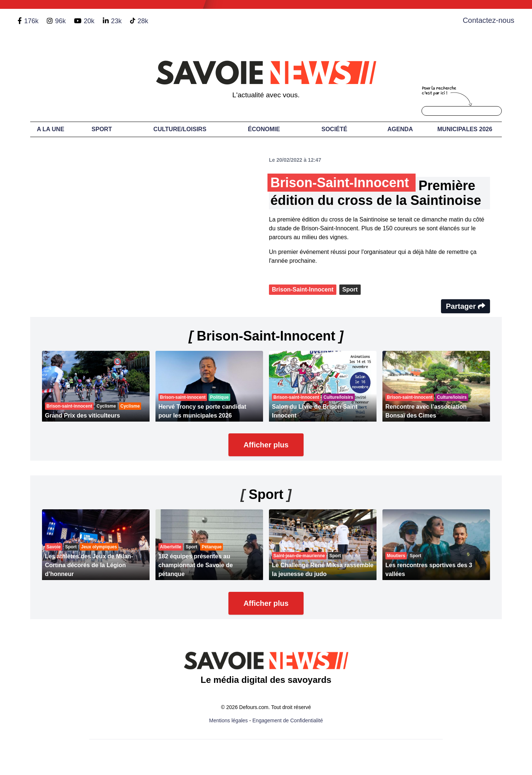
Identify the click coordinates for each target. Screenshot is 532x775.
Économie (264, 129)
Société (335, 129)
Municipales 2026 (465, 129)
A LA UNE (50, 129)
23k (116, 21)
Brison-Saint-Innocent (303, 289)
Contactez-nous (489, 20)
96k (60, 21)
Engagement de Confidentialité (288, 720)
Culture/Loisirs (180, 129)
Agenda (400, 129)
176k (31, 21)
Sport (102, 129)
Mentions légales (229, 720)
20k (89, 21)
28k (143, 21)
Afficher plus (266, 445)
